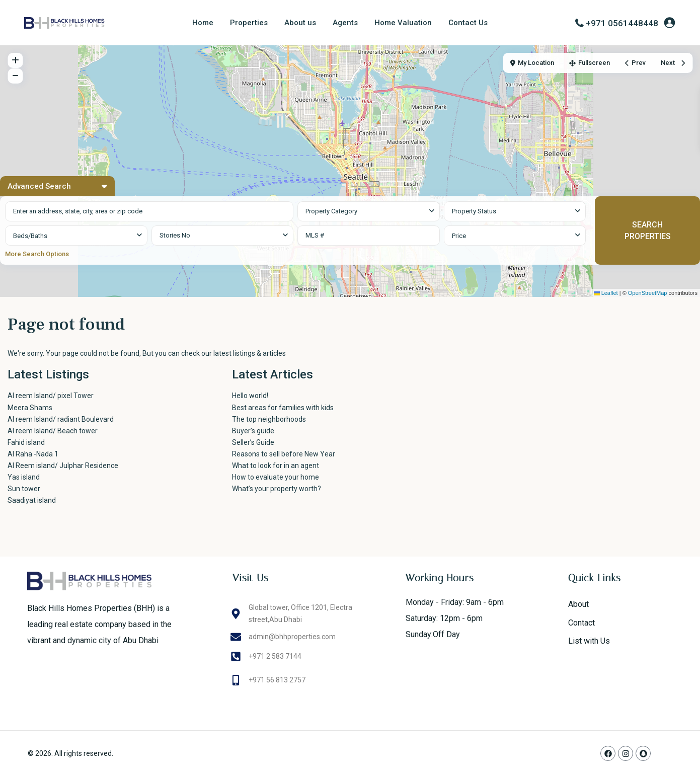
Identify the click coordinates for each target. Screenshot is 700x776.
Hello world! (250, 396)
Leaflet (606, 293)
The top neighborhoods (269, 419)
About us (300, 23)
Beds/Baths (30, 236)
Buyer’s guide (253, 431)
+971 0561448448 (622, 23)
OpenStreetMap (648, 293)
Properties (249, 23)
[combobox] (369, 211)
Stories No (175, 235)
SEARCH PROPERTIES (648, 230)
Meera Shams (30, 408)
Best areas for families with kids (283, 408)
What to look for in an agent (276, 465)
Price (459, 236)
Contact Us (468, 23)
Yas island (24, 477)
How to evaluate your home (276, 477)
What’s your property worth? (277, 489)
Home (203, 23)
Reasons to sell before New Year (284, 454)
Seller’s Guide (253, 442)
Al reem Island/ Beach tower (53, 431)
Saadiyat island (32, 500)
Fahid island (26, 442)
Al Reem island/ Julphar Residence (63, 465)
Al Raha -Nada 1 (33, 454)
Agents (345, 23)
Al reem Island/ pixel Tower (66, 396)
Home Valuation (403, 23)
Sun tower (24, 489)
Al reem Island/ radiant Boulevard (61, 419)
